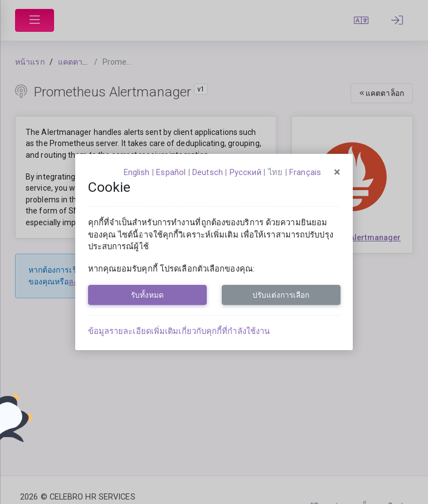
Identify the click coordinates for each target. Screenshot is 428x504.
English (137, 172)
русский (245, 172)
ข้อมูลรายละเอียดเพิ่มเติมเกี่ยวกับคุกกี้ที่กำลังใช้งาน (179, 331)
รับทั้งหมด (147, 295)
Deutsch (208, 172)
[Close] (337, 172)
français (305, 172)
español (171, 172)
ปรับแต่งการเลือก (281, 295)
